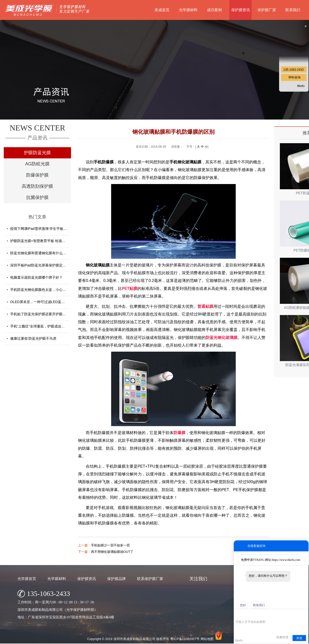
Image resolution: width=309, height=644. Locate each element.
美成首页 (162, 10)
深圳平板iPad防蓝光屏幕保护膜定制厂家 (42, 265)
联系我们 (293, 10)
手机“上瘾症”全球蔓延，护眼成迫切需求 (41, 326)
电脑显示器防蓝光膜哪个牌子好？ (36, 277)
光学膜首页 (27, 579)
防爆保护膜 (37, 175)
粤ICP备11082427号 (185, 639)
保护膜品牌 (116, 579)
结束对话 (282, 637)
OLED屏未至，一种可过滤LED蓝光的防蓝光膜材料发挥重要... (58, 302)
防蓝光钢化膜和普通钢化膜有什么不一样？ (43, 253)
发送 (299, 638)
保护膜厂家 (267, 10)
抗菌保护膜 (37, 197)
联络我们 (259, 605)
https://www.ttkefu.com (286, 560)
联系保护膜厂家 (150, 579)
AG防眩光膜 (37, 164)
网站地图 (207, 639)
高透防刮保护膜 (37, 186)
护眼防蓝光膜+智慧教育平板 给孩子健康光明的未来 (50, 241)
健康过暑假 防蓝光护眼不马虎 (33, 338)
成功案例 (214, 10)
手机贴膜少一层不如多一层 (110, 545)
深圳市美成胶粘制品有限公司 (134, 639)
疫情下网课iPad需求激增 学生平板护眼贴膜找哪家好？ (53, 229)
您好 (243, 605)
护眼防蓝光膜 (37, 153)
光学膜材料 (188, 10)
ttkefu (301, 86)
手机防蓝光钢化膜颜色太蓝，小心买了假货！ (45, 290)
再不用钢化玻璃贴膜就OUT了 (112, 552)
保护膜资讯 (241, 10)
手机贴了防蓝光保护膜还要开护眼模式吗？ (43, 314)
